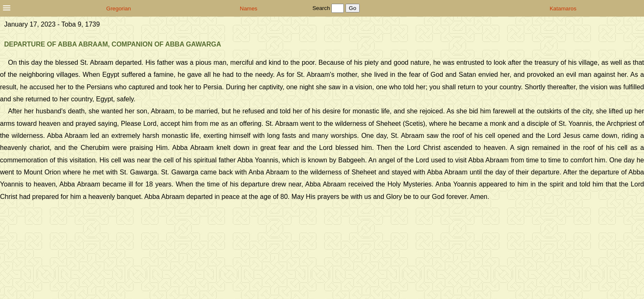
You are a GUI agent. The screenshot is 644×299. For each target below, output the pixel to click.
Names (249, 9)
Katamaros (563, 9)
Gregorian (119, 9)
